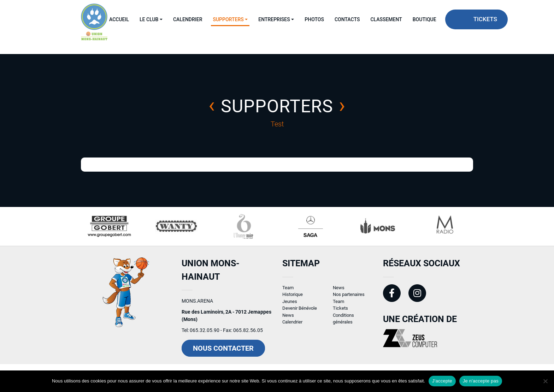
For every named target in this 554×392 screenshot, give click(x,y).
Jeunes (290, 305)
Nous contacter (223, 352)
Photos (314, 19)
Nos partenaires (349, 298)
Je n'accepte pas (481, 381)
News (288, 318)
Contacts (347, 19)
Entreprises (274, 19)
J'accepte (442, 381)
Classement (386, 19)
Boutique (425, 19)
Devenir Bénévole (300, 312)
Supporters (228, 19)
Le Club (149, 19)
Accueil (119, 19)
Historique (293, 298)
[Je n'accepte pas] (545, 381)
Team (288, 291)
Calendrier (188, 19)
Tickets (485, 19)
